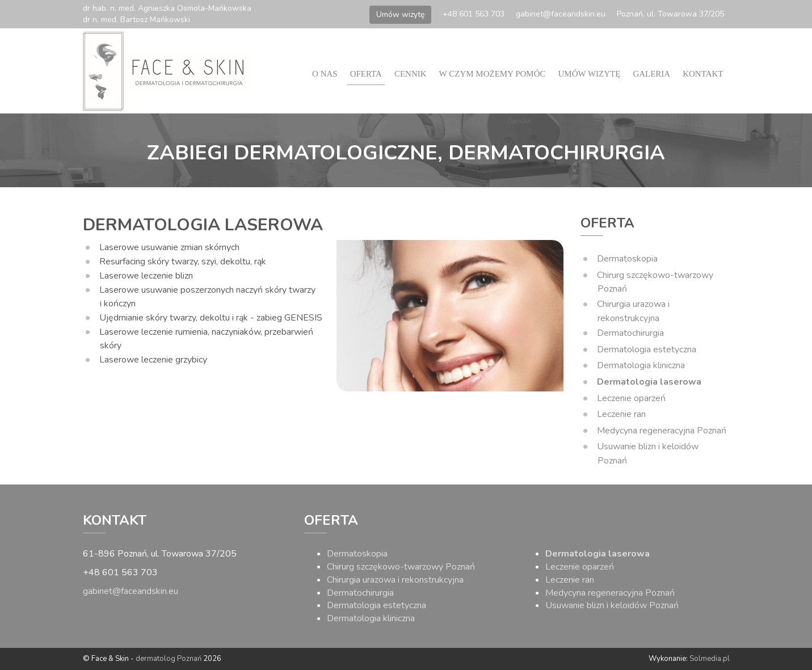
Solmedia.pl (710, 659)
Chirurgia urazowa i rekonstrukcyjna (395, 580)
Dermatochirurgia (630, 333)
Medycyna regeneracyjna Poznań (662, 431)
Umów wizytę (400, 14)
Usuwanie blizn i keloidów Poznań (612, 605)
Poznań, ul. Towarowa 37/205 (670, 14)
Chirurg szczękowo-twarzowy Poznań (401, 567)
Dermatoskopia (627, 259)
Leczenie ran (621, 414)
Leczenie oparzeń (631, 398)
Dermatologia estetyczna (647, 349)
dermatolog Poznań (169, 659)
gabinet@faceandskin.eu (561, 14)
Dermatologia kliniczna (641, 365)
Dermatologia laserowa (649, 382)
